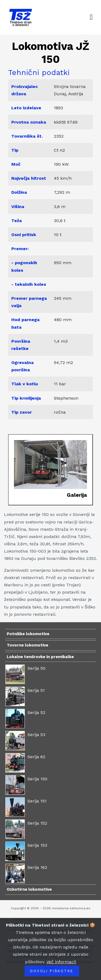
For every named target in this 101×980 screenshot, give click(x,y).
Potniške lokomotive (28, 634)
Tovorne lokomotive (27, 645)
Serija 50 (36, 668)
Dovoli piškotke (52, 971)
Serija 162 (37, 867)
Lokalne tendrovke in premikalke (40, 657)
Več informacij (61, 962)
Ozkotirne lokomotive (29, 889)
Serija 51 (36, 690)
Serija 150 (37, 779)
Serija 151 (37, 801)
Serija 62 (36, 757)
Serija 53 (36, 735)
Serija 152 (37, 823)
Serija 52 (36, 712)
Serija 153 (37, 845)
